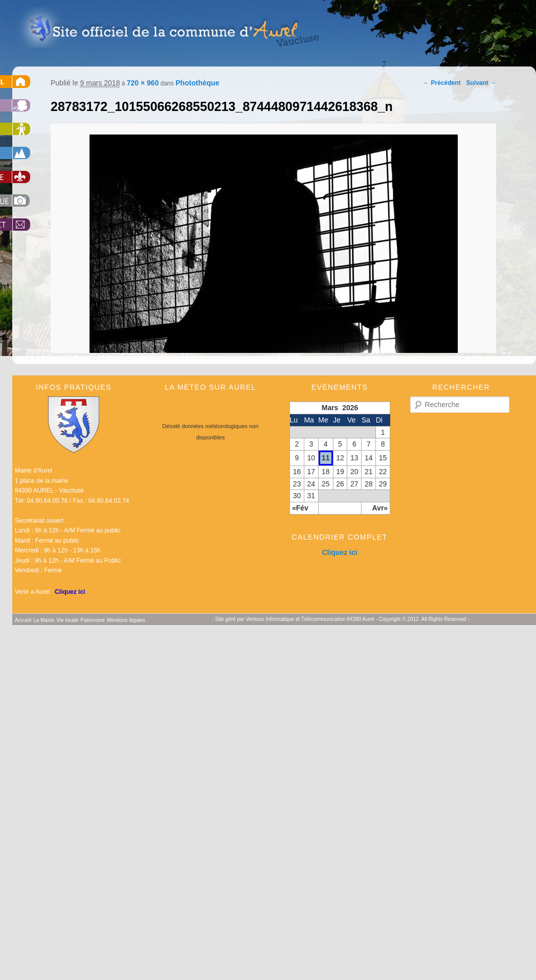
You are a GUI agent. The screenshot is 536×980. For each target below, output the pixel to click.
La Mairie (44, 620)
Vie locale (67, 620)
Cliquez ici (70, 592)
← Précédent (442, 83)
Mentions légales (126, 620)
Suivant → (482, 83)
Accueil (23, 620)
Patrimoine (93, 620)
